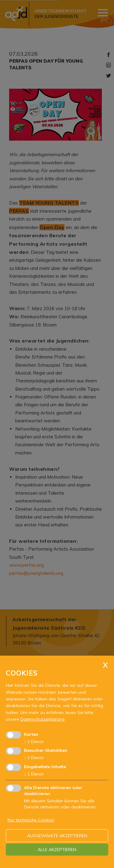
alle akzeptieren (57, 850)
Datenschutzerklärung (42, 719)
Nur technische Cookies (31, 820)
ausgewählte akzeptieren (57, 836)
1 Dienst (34, 742)
